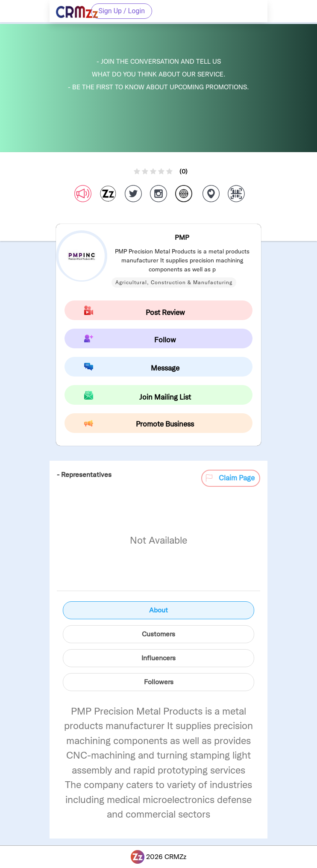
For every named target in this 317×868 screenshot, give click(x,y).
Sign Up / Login (122, 11)
